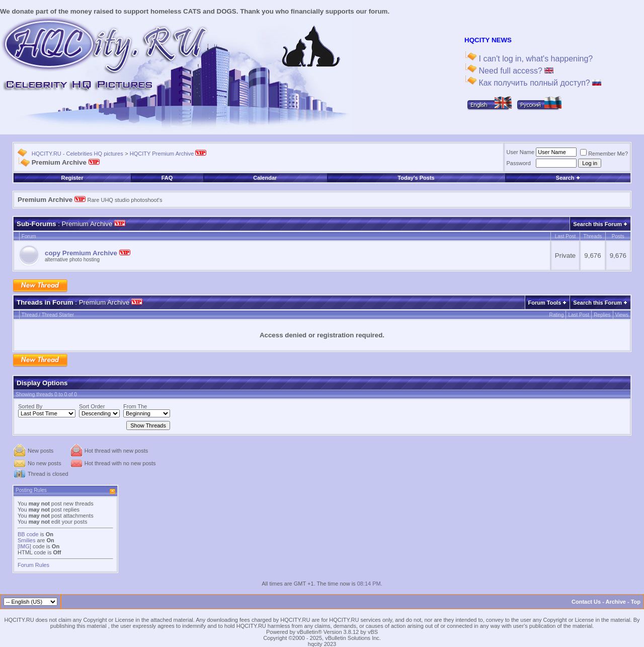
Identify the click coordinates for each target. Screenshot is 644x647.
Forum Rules (33, 565)
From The (135, 406)
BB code (28, 534)
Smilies (26, 540)
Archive (616, 602)
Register (72, 178)
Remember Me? (604, 154)
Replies (602, 315)
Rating (557, 315)
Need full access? (515, 71)
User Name (521, 152)
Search (568, 178)
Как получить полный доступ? (539, 83)
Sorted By (30, 406)
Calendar (265, 178)
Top (636, 602)
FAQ (167, 178)
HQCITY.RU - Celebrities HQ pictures (77, 154)
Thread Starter (58, 315)
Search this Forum (597, 224)
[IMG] (24, 546)
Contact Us (586, 602)
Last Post (579, 315)
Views (622, 315)
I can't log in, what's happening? (535, 59)
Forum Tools (545, 303)
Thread (30, 315)
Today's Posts (416, 178)
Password (519, 163)
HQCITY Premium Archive (168, 154)
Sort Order (92, 406)
